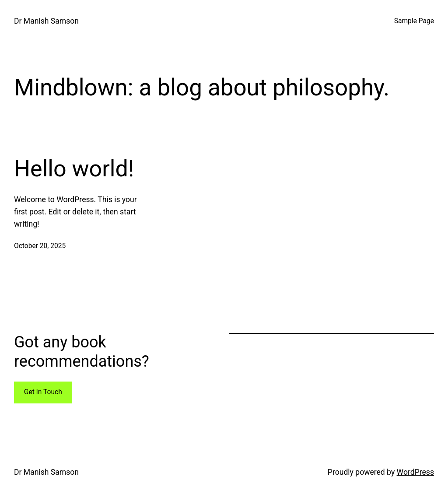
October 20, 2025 (40, 246)
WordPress (415, 472)
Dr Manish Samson (46, 21)
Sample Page (414, 21)
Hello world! (74, 169)
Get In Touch (43, 392)
